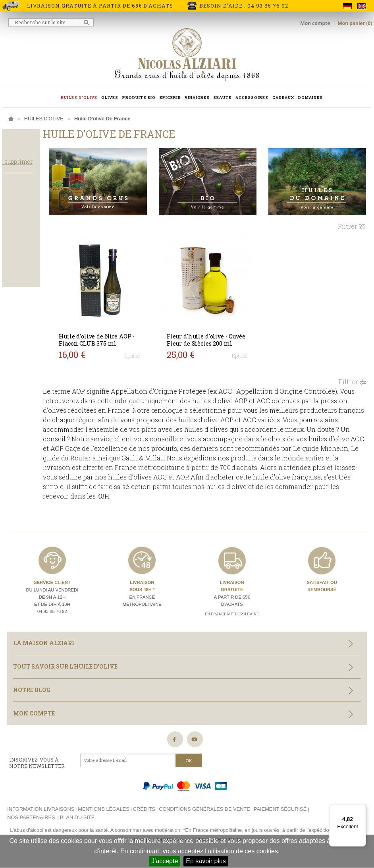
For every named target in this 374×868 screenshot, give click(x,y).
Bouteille (22, 275)
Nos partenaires (31, 821)
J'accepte (165, 861)
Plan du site (77, 821)
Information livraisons (41, 813)
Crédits (144, 813)
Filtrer (352, 217)
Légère (18, 251)
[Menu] (361, 809)
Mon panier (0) (355, 23)
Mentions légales (103, 813)
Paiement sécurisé (280, 813)
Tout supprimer (48, 169)
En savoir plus (206, 861)
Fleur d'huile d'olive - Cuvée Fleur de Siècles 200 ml (223, 331)
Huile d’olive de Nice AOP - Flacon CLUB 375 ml (129, 331)
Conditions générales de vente (204, 813)
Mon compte (316, 23)
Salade (18, 228)
